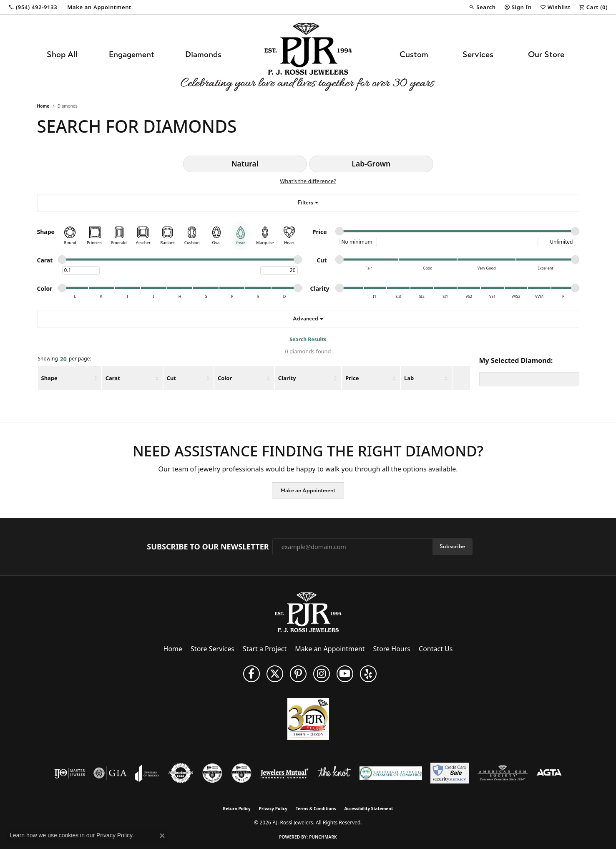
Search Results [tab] (308, 339)
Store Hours (392, 649)
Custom (414, 54)
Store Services (212, 649)
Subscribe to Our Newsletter (208, 547)
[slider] (339, 231)
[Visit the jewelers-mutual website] (284, 773)
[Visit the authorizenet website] (181, 773)
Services (478, 54)
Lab (409, 378)
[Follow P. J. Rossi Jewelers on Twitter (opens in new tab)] (275, 674)
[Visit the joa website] (147, 773)
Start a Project (265, 649)
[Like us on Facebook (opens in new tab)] (251, 674)
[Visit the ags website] (503, 773)
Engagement (132, 54)
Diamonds (203, 54)
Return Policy (237, 809)
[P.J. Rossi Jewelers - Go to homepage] (308, 612)
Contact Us (436, 649)
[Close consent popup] (162, 836)
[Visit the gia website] (110, 773)
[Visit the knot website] (334, 773)
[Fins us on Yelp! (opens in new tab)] (368, 674)
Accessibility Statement (369, 809)
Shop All (62, 54)
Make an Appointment (308, 490)
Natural (245, 164)
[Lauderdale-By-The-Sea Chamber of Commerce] (391, 773)
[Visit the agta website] (549, 773)
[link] (33, 7)
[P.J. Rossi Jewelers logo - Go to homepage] (308, 55)
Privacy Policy (273, 809)
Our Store (546, 54)
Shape (49, 378)
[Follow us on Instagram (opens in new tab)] (322, 674)
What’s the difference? (308, 181)
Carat (113, 378)
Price (352, 378)
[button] (482, 7)
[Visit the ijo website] (70, 773)
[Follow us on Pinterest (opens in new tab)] (298, 674)
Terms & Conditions (316, 809)
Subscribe (452, 546)
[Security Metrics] (449, 773)
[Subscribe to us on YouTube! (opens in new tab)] (345, 674)
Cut (171, 378)
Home (43, 106)
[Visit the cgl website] (241, 773)
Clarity (287, 378)
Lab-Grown (371, 164)
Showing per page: (65, 359)
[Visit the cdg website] (212, 773)
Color (225, 378)
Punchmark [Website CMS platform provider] (323, 837)
